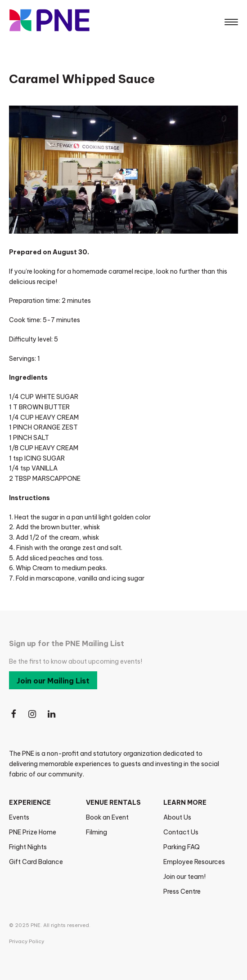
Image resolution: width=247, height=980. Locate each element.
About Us (177, 817)
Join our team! (184, 877)
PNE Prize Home (33, 832)
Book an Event (107, 817)
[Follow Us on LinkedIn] (52, 715)
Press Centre (182, 891)
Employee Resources (194, 862)
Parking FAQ (182, 847)
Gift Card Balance (36, 862)
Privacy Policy (27, 941)
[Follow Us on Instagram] (33, 715)
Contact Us (181, 832)
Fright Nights (28, 847)
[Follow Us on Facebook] (13, 715)
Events (19, 817)
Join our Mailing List (53, 681)
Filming (97, 832)
